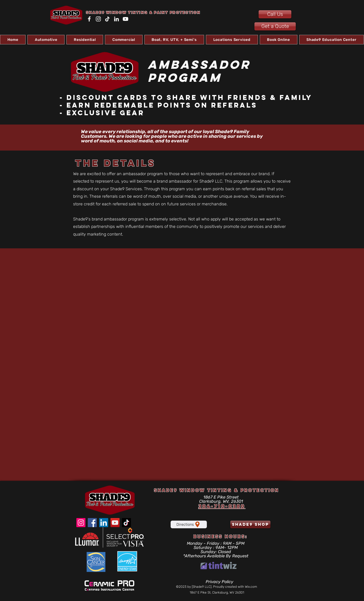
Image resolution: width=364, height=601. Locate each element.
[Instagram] (98, 19)
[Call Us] (275, 14)
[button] (46, 40)
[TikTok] (107, 19)
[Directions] (189, 524)
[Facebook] (89, 19)
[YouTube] (125, 19)
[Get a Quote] (275, 26)
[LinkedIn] (116, 19)
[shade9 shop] (250, 524)
